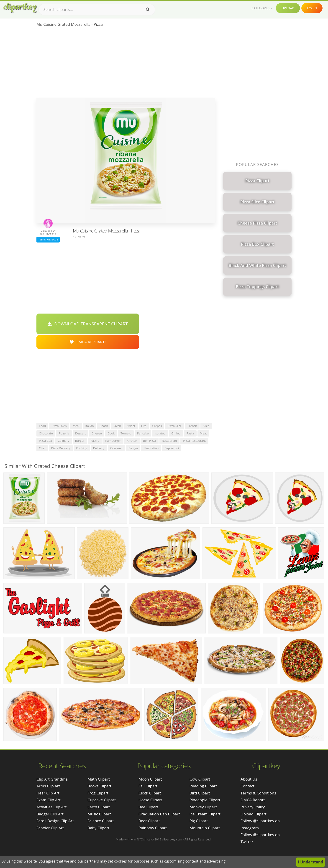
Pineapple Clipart (205, 800)
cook (111, 433)
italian (90, 426)
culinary (64, 441)
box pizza (150, 441)
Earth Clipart (99, 807)
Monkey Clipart (203, 807)
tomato (126, 433)
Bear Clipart (149, 821)
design (133, 448)
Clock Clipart (150, 793)
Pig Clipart (199, 821)
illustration (151, 448)
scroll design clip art (55, 821)
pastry (95, 441)
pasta (190, 433)
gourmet (117, 448)
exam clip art (49, 800)
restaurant (170, 441)
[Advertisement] (126, 64)
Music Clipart (99, 814)
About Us (249, 779)
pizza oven (59, 426)
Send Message (48, 239)
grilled (176, 433)
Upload (288, 8)
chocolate (46, 433)
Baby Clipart (98, 828)
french (192, 426)
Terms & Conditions (258, 793)
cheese (97, 433)
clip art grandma (52, 779)
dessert (80, 433)
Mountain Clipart (205, 828)
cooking (82, 448)
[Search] (148, 10)
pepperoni (172, 448)
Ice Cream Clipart (205, 814)
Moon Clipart (150, 779)
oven (117, 426)
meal (76, 426)
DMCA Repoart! (88, 342)
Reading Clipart (203, 786)
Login (312, 8)
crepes (157, 426)
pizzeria (64, 433)
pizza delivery (61, 448)
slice (206, 426)
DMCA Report (253, 800)
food (42, 426)
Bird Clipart (200, 793)
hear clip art (48, 793)
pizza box (45, 441)
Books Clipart (99, 786)
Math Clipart (99, 779)
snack (104, 426)
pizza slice (175, 426)
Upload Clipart (254, 814)
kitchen (132, 441)
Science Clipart (101, 821)
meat (204, 433)
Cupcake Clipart (102, 800)
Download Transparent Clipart (88, 324)
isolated (160, 433)
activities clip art (51, 807)
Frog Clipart (98, 793)
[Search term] (97, 10)
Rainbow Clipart (153, 828)
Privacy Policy (253, 807)
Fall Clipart (148, 786)
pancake (143, 433)
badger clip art (50, 814)
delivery (99, 448)
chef (42, 448)
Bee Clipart (148, 807)
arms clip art (48, 786)
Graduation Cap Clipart (159, 814)
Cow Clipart (200, 779)
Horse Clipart (150, 800)
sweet (131, 426)
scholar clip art (50, 828)
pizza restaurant (194, 441)
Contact (247, 786)
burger (80, 441)
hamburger (113, 441)
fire (144, 426)
